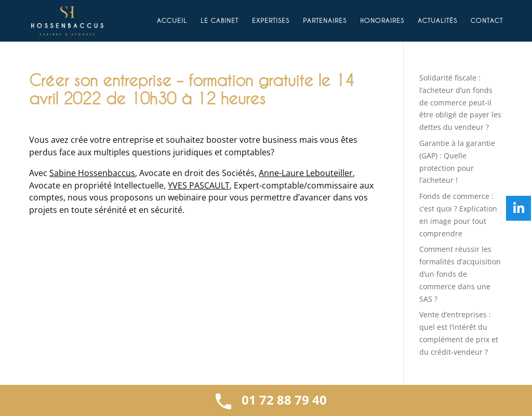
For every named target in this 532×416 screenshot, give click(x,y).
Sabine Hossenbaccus (92, 173)
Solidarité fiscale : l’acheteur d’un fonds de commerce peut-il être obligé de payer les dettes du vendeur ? (460, 102)
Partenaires (325, 21)
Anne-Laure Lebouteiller (306, 173)
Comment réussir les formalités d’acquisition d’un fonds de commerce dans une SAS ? (460, 274)
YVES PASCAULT (199, 185)
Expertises (271, 21)
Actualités (437, 21)
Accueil (172, 21)
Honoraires (382, 21)
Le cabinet (220, 21)
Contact (487, 21)
